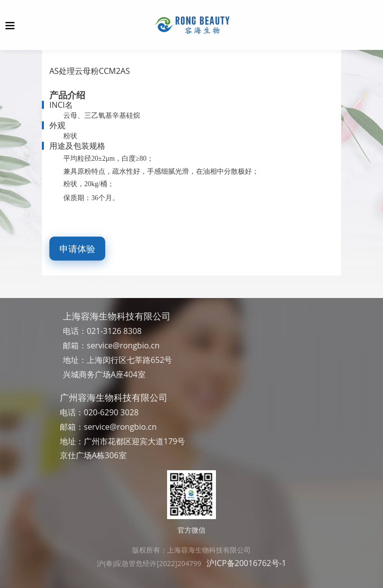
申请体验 (77, 249)
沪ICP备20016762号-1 (246, 563)
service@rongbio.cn (123, 345)
